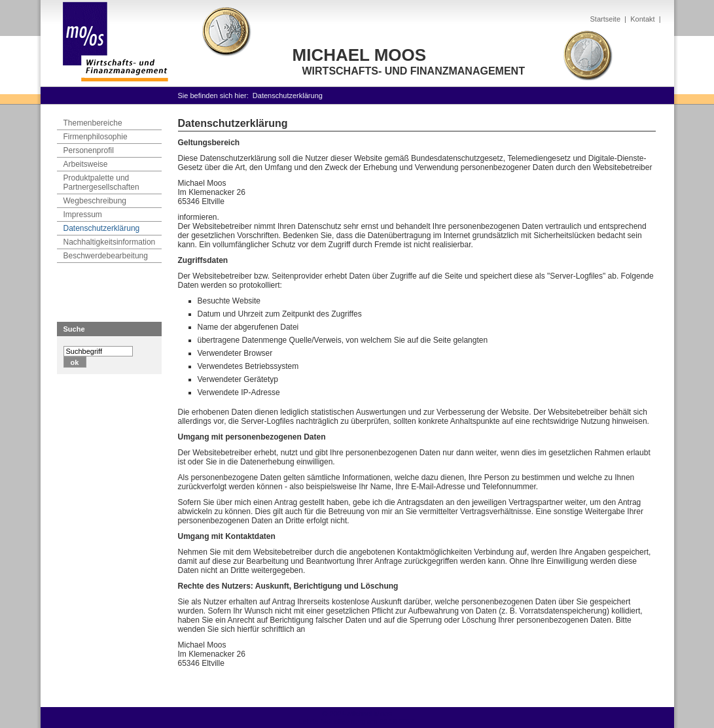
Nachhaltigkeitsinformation (110, 242)
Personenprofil (89, 150)
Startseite (605, 19)
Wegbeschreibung (95, 201)
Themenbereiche (93, 123)
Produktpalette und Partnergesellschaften (101, 182)
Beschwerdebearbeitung (106, 256)
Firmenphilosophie (96, 137)
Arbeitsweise (86, 164)
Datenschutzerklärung (288, 95)
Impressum (83, 215)
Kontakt (642, 19)
